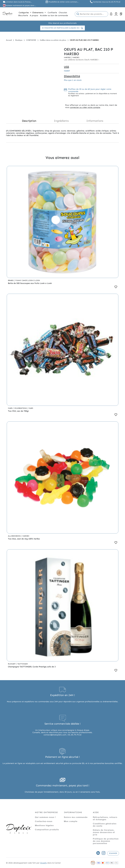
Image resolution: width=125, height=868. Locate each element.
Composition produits (47, 829)
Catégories (25, 13)
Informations (95, 121)
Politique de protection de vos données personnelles (106, 841)
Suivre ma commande (76, 817)
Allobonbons (15, 536)
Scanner (113, 853)
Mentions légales (44, 825)
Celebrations (21, 408)
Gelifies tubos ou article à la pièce (53, 40)
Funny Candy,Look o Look (28, 280)
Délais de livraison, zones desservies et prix (104, 832)
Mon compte (71, 821)
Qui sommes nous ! (45, 817)
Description (29, 121)
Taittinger (23, 664)
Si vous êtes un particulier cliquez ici (62, 28)
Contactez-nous (44, 821)
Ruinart (12, 664)
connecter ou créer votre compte (85, 107)
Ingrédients (61, 121)
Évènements (39, 13)
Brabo (11, 280)
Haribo (68, 57)
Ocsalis (43, 863)
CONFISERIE (31, 40)
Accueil (9, 40)
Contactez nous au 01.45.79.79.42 (107, 2)
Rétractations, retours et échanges (105, 818)
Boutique (19, 40)
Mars (10, 408)
